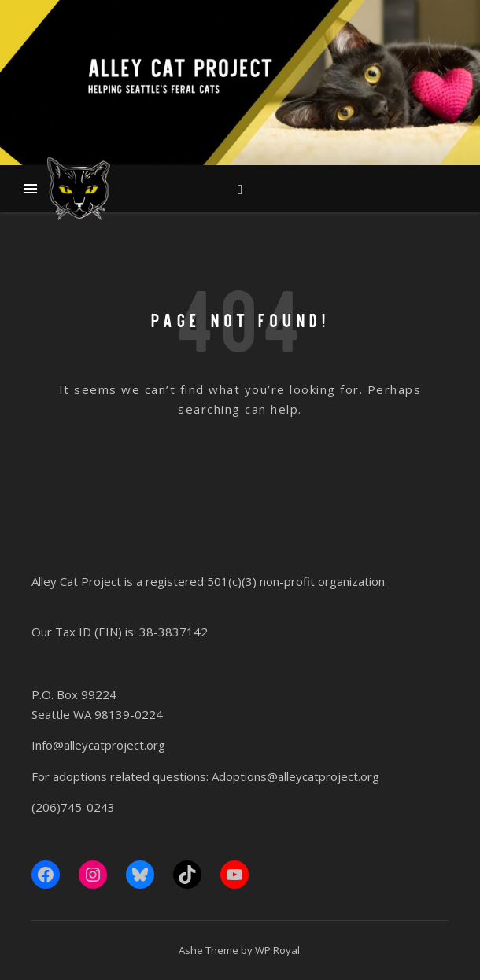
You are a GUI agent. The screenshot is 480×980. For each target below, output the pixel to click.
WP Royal (277, 950)
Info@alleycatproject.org (98, 745)
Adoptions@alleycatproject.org (295, 776)
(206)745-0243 (73, 807)
